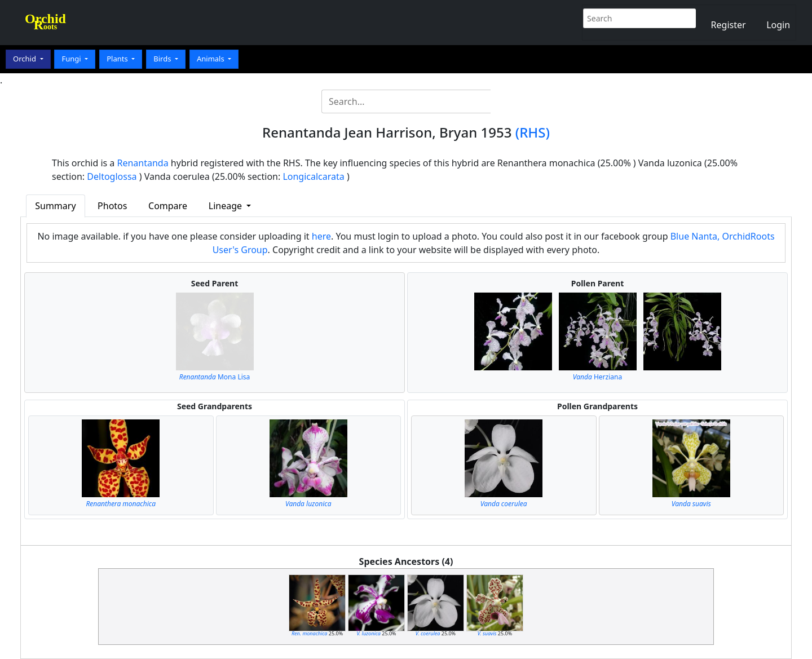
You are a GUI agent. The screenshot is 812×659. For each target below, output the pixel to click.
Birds (163, 59)
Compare (168, 206)
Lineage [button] (226, 206)
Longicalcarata (313, 176)
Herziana (597, 377)
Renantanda (143, 163)
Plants (118, 59)
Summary (55, 206)
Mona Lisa (215, 377)
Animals (211, 59)
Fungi (72, 59)
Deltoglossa (112, 176)
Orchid (25, 59)
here (321, 236)
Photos (112, 206)
